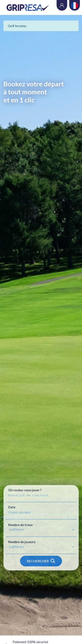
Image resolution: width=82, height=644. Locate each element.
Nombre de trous (20, 525)
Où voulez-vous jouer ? (25, 490)
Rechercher (41, 561)
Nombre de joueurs (22, 542)
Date (12, 507)
